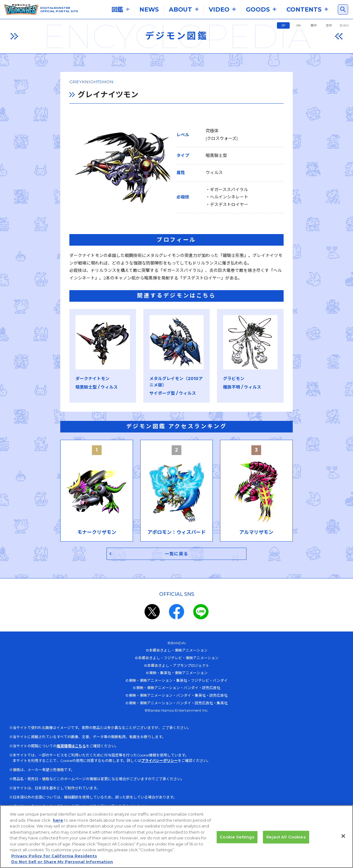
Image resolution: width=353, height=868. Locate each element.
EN (299, 25)
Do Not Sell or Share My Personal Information (62, 865)
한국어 (344, 25)
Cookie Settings (237, 840)
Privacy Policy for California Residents (54, 859)
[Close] (343, 840)
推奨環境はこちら (71, 769)
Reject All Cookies (286, 840)
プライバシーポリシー (159, 784)
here (58, 824)
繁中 (329, 25)
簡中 (314, 25)
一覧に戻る (177, 576)
